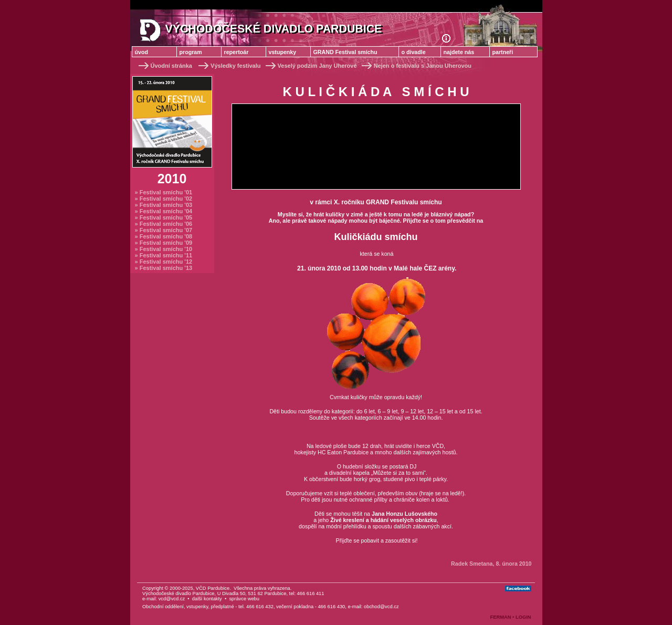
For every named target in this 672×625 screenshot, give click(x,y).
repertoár (237, 52)
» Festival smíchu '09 (164, 243)
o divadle (414, 52)
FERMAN (501, 617)
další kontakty (207, 599)
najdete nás (459, 52)
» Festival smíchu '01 (164, 192)
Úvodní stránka (166, 66)
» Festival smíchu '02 (164, 199)
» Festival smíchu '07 (164, 230)
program (191, 52)
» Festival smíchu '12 (164, 262)
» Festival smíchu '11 (164, 255)
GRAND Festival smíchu (345, 52)
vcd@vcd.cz (172, 599)
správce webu (244, 599)
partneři (503, 52)
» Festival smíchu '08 (164, 236)
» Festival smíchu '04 (164, 211)
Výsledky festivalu (229, 66)
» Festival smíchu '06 (164, 224)
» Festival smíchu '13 (164, 268)
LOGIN (523, 617)
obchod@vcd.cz (381, 607)
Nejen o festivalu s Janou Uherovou (416, 66)
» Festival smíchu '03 (164, 205)
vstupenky (283, 52)
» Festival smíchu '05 (164, 217)
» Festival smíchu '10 (164, 249)
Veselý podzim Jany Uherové (311, 66)
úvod (141, 52)
